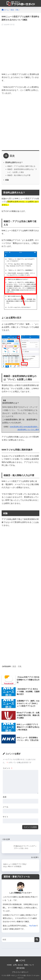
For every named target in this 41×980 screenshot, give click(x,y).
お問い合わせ (18, 965)
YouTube (33, 926)
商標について (29, 965)
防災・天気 (17, 666)
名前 (5, 797)
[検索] (37, 940)
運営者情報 (20, 968)
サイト (6, 817)
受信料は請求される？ (14, 162)
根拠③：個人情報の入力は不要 (19, 175)
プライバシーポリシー (20, 972)
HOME (20, 960)
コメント (8, 768)
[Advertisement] (20, 49)
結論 (7, 180)
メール (6, 807)
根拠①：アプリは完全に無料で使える (21, 166)
